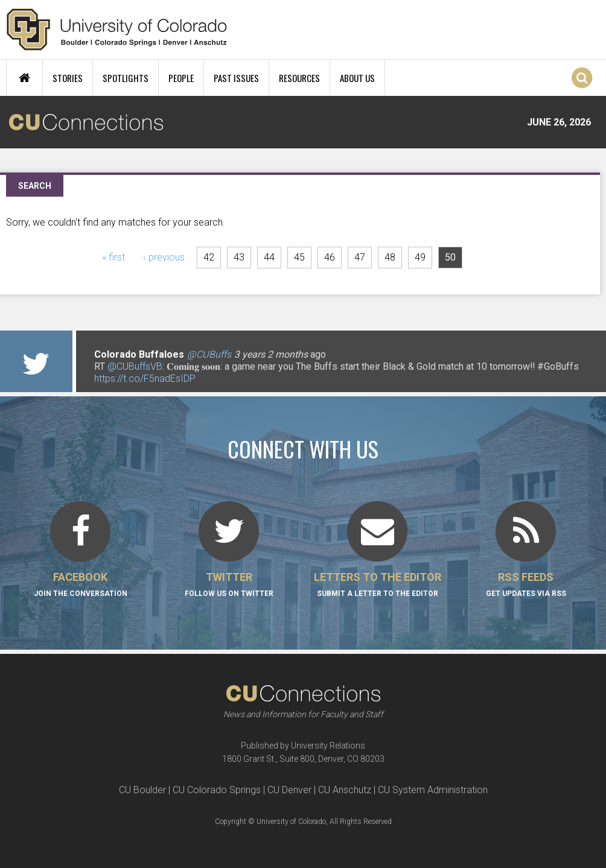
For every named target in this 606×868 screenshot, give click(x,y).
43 (239, 257)
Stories (68, 78)
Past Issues (236, 78)
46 (330, 257)
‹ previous (164, 257)
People (181, 78)
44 (269, 257)
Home (24, 78)
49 (420, 257)
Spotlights (126, 78)
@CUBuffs (209, 354)
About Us (357, 78)
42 (209, 257)
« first (113, 257)
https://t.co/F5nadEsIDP (145, 379)
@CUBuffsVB (135, 366)
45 (299, 257)
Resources (299, 78)
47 (360, 257)
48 (390, 257)
